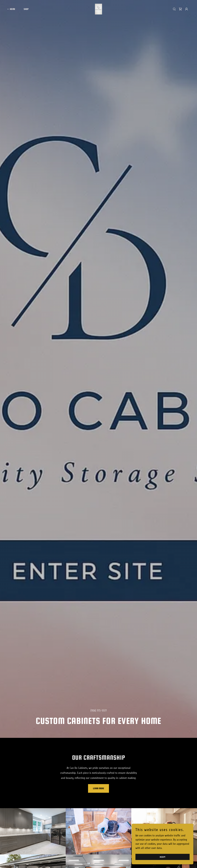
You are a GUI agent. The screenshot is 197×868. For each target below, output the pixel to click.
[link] (99, 9)
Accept (163, 857)
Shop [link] (26, 9)
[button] (187, 9)
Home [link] (12, 9)
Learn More (98, 788)
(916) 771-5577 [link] (99, 711)
